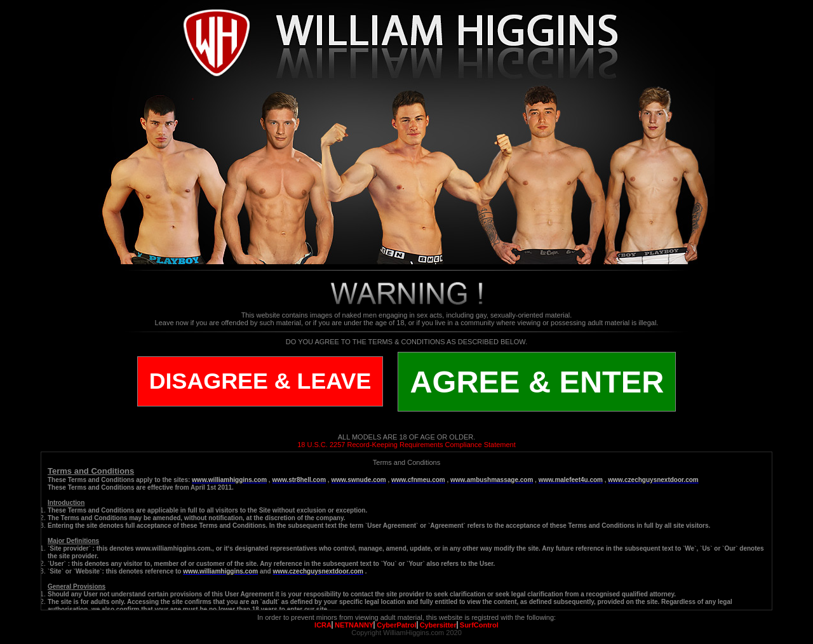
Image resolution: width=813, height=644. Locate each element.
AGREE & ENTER (537, 382)
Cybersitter (438, 625)
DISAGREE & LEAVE (260, 381)
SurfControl (479, 625)
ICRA (323, 625)
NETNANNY (354, 625)
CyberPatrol (396, 625)
